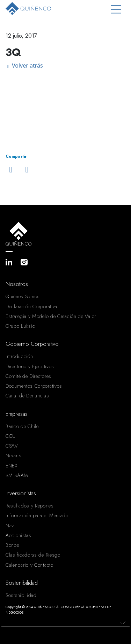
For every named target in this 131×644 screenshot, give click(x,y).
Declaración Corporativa (31, 307)
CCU (11, 436)
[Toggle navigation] (116, 10)
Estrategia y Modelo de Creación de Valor (51, 316)
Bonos (13, 545)
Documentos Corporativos (34, 386)
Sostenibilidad (21, 595)
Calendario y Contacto (30, 565)
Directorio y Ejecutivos (30, 366)
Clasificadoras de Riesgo (33, 555)
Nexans (13, 456)
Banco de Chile (22, 426)
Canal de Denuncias (27, 396)
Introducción (19, 356)
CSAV (12, 446)
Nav (10, 526)
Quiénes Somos (23, 296)
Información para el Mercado (37, 515)
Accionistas (19, 535)
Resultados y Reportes (30, 506)
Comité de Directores (28, 376)
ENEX (12, 466)
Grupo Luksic (20, 326)
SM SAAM (17, 475)
